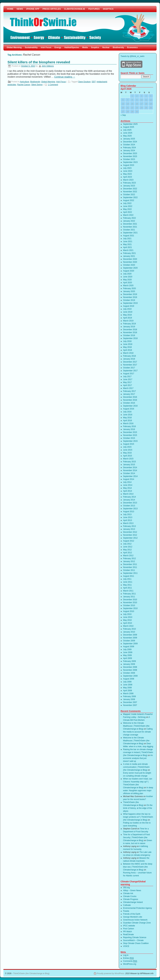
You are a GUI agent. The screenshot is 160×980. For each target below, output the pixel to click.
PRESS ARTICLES (52, 9)
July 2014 (127, 482)
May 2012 (127, 550)
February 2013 (130, 526)
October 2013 (129, 506)
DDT (94, 82)
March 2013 (128, 523)
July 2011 (127, 579)
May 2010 (127, 620)
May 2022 (127, 209)
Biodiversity (118, 47)
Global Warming (14, 47)
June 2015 (128, 450)
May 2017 (127, 382)
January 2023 (129, 186)
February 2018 (130, 356)
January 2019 (129, 327)
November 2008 (130, 670)
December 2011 (130, 564)
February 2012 (130, 558)
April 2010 (128, 623)
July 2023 (127, 168)
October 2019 (129, 300)
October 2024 (129, 145)
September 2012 (130, 538)
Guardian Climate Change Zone (137, 923)
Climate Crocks (130, 896)
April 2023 (128, 177)
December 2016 (130, 397)
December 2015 (130, 432)
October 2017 (129, 368)
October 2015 (129, 438)
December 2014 (130, 467)
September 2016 (130, 406)
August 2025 (129, 127)
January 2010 (129, 632)
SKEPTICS (108, 9)
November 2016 (130, 400)
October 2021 (129, 230)
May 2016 (127, 418)
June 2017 (128, 379)
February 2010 (130, 629)
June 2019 (128, 312)
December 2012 (130, 532)
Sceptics (95, 47)
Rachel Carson (24, 85)
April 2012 (128, 553)
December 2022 (130, 189)
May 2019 (127, 315)
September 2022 (130, 197)
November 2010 (130, 603)
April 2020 (128, 283)
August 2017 (129, 374)
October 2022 (129, 195)
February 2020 (130, 288)
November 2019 (130, 297)
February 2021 (130, 253)
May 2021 (127, 244)
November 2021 (130, 227)
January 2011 (129, 597)
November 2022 (130, 192)
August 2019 (129, 306)
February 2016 (130, 426)
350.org (127, 888)
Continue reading (65, 77)
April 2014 (128, 491)
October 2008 (129, 673)
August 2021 (129, 236)
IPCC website (129, 926)
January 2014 (129, 500)
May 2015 (127, 453)
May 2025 (127, 136)
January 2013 (129, 529)
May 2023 (127, 174)
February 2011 (130, 594)
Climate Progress (131, 899)
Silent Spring (37, 85)
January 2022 (129, 221)
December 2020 (130, 259)
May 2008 (127, 688)
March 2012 (128, 556)
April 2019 (128, 318)
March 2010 (128, 626)
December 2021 (130, 224)
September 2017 (130, 371)
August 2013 (129, 512)
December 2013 (130, 503)
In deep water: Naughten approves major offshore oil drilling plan (138, 791)
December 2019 (130, 294)
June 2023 (128, 171)
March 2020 (128, 286)
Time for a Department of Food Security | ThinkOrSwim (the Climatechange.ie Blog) (137, 837)
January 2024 (129, 151)
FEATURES (94, 9)
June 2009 (128, 652)
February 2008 (130, 696)
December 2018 (130, 330)
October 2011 (129, 570)
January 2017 (129, 394)
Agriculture (25, 82)
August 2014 (129, 479)
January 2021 (129, 256)
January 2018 (129, 359)
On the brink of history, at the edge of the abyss (138, 808)
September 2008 (130, 676)
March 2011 (128, 591)
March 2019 (128, 321)
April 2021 (128, 247)
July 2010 (127, 614)
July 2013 (127, 514)
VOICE (126, 946)
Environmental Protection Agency (138, 908)
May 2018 (127, 347)
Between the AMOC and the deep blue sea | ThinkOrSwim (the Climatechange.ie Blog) (138, 867)
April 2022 (128, 212)
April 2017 (128, 385)
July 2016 (127, 412)
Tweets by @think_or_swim (132, 56)
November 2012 (130, 535)
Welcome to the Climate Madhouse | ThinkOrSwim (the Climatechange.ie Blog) (136, 726)
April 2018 (128, 350)
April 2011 (128, 588)
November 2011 (130, 567)
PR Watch (128, 932)
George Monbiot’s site (133, 917)
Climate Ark (128, 893)
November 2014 (130, 470)
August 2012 (129, 541)
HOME (10, 9)
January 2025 (129, 139)
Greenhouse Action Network (135, 920)
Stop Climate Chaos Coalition (136, 943)
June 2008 (128, 685)
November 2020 (130, 262)
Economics (132, 47)
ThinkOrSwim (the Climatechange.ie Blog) (31, 973)
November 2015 (130, 435)
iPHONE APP (33, 9)
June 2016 (128, 415)
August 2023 (129, 165)
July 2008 (127, 682)
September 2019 (130, 303)
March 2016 (128, 423)
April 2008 (128, 691)
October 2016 (129, 403)
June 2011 (128, 582)
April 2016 (128, 421)
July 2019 (127, 309)
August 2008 (129, 679)
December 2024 (130, 142)
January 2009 (129, 664)
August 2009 (129, 647)
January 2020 (129, 291)
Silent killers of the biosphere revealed (39, 62)
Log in (126, 955)
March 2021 (128, 250)
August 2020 (129, 271)
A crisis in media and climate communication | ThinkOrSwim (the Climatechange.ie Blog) (136, 767)
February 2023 (130, 183)
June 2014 (128, 485)
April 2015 (128, 456)
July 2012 (127, 544)
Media (85, 47)
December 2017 (130, 362)
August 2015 (129, 444)
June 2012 (128, 547)
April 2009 (128, 658)
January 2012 (129, 561)
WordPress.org (130, 964)
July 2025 (127, 130)
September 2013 (130, 509)
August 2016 (129, 409)
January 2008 (129, 699)
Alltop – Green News (132, 890)
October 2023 (129, 159)
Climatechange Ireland (133, 902)
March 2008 (128, 694)
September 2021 (130, 233)
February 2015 (130, 462)
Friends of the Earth (132, 914)
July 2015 (127, 447)
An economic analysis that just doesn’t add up (138, 758)
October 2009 (129, 641)
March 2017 (128, 388)
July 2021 (127, 239)
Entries (128, 958)
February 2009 (130, 661)
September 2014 (130, 476)
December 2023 (130, 153)
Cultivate (127, 905)
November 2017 (130, 365)
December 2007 (130, 702)
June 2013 (128, 517)
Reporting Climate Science (135, 937)
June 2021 (128, 241)
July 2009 (127, 649)
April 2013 (128, 520)
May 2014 (127, 488)
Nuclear (106, 47)
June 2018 (128, 344)
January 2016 (129, 429)
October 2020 (129, 265)
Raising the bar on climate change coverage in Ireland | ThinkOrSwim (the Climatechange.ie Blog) (138, 752)
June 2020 (128, 277)
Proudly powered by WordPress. (111, 973)
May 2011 (127, 585)
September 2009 (130, 644)
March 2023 (128, 180)
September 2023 (130, 162)
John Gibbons (48, 66)
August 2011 (129, 576)
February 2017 (130, 391)
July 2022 (127, 203)
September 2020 (130, 268)
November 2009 (130, 638)
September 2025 (130, 124)
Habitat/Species (72, 47)
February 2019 (130, 324)
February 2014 (130, 497)
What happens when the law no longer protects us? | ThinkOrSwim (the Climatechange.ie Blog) (138, 817)
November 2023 (130, 156)
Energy (58, 47)
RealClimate (128, 935)
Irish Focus (46, 47)
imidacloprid (102, 82)
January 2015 (129, 465)
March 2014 (128, 494)
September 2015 (130, 441)
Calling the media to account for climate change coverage (138, 732)
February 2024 (130, 148)
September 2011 (130, 573)
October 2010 (129, 605)
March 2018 (128, 353)
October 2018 (129, 335)
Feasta (126, 911)
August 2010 (129, 611)
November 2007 (130, 705)
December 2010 (130, 600)
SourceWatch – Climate (133, 940)
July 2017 (127, 377)
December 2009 (130, 635)
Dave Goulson (84, 82)
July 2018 (127, 341)
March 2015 (128, 459)
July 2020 (127, 274)
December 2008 (130, 667)
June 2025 (128, 133)
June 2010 (128, 617)
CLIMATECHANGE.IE (75, 9)
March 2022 (128, 215)
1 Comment (53, 85)
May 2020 (127, 280)
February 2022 (130, 218)
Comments (130, 961)
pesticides (12, 85)
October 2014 (129, 473)
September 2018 (130, 338)
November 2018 (130, 332)
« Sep (123, 115)
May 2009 (127, 655)
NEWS (20, 9)
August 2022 (129, 200)
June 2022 (128, 206)
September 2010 (130, 608)
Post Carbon (129, 929)
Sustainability (31, 47)
